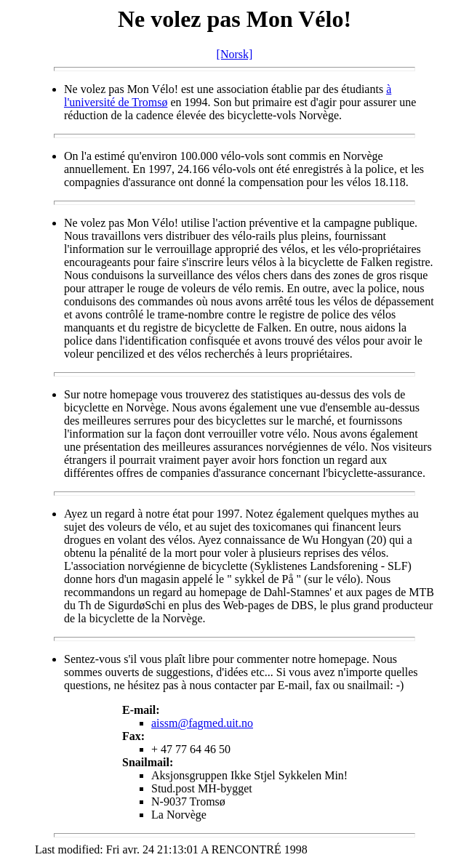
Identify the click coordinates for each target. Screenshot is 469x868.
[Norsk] (235, 54)
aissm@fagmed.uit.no (202, 723)
